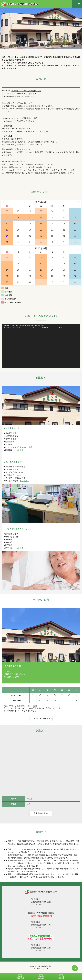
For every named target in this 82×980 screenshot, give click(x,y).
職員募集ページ (14, 96)
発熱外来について (18, 162)
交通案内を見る (41, 813)
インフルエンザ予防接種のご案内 (24, 118)
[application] (41, 346)
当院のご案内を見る (41, 718)
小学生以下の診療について (22, 103)
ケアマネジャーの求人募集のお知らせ (26, 91)
